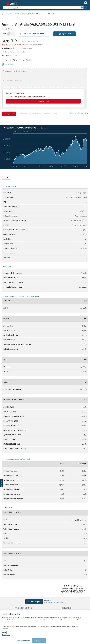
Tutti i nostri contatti (23, 608)
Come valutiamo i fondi (79, 113)
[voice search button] (81, 8)
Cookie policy (6, 635)
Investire (10, 14)
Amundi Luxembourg (79, 225)
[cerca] (38, 8)
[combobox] (45, 8)
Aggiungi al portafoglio (64, 34)
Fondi (17, 14)
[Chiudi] (86, 614)
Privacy (4, 633)
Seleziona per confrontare (36, 34)
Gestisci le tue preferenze (23, 641)
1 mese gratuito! (43, 101)
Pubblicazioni (67, 608)
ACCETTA (39, 641)
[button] (2, 483)
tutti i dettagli (8, 64)
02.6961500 (34, 602)
